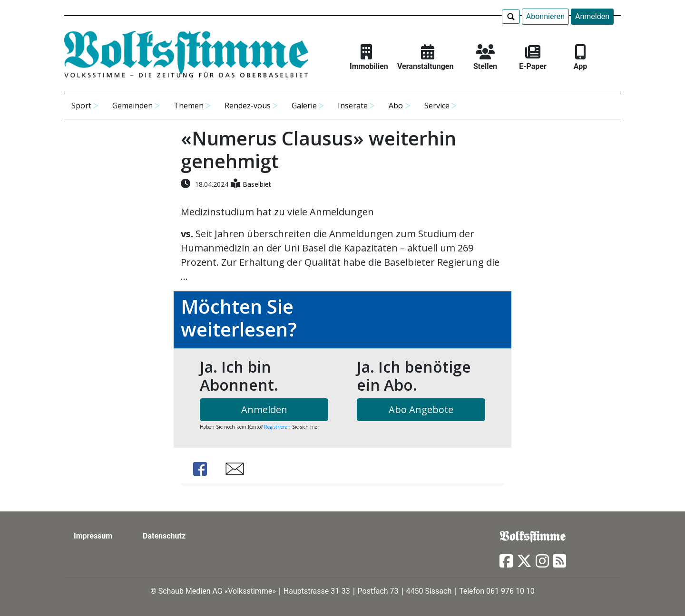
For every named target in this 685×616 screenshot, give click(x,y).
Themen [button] (189, 106)
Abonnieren (545, 16)
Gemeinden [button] (132, 106)
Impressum (93, 536)
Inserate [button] (353, 106)
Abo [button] (396, 106)
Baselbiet (257, 184)
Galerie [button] (304, 106)
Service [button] (437, 106)
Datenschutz (164, 536)
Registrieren (277, 427)
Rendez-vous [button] (248, 106)
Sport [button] (81, 106)
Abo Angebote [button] (421, 409)
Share (200, 469)
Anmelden (592, 16)
